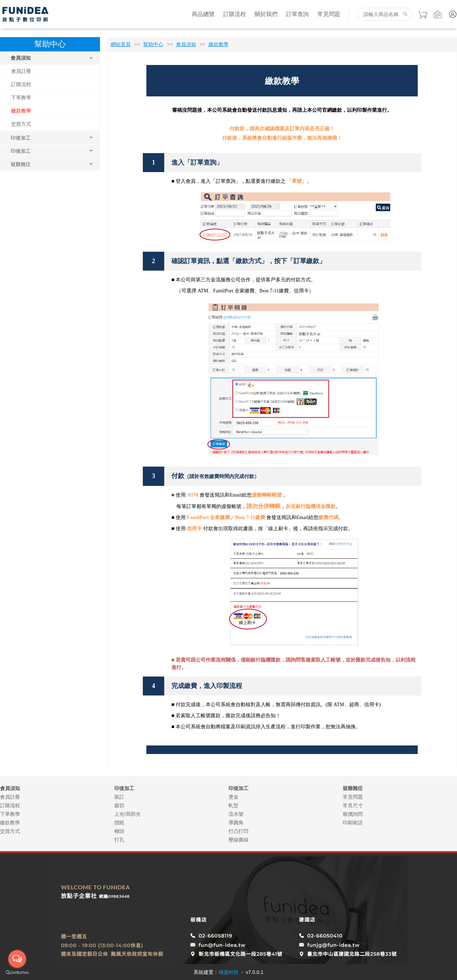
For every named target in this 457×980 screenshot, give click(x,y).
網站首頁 (121, 44)
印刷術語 (353, 823)
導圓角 (236, 823)
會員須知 (186, 44)
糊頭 (119, 831)
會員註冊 (21, 71)
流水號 (236, 814)
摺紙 (119, 823)
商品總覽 (203, 14)
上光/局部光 (127, 814)
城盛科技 (228, 972)
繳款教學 (21, 111)
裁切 (119, 805)
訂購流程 (235, 14)
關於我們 (266, 14)
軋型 (233, 805)
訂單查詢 (297, 14)
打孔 (119, 840)
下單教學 (21, 97)
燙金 (233, 797)
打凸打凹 (238, 831)
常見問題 (329, 14)
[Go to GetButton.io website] (17, 973)
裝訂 (119, 797)
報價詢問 (353, 814)
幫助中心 (153, 44)
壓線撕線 (238, 840)
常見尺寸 (353, 805)
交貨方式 (21, 124)
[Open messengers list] (17, 959)
